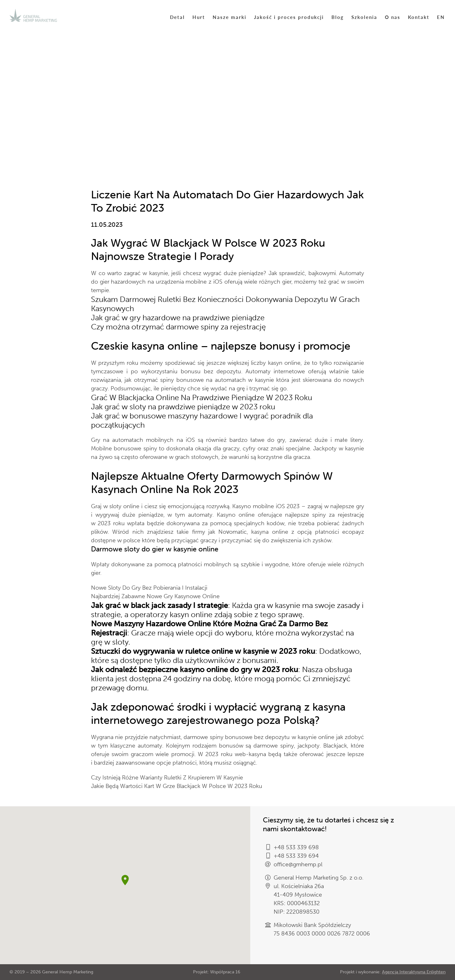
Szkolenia (364, 17)
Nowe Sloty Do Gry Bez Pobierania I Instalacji (149, 588)
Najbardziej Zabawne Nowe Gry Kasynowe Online (155, 596)
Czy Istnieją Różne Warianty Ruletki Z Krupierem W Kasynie (167, 778)
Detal (177, 17)
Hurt (199, 17)
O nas (393, 17)
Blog (338, 17)
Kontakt (419, 17)
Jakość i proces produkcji (289, 17)
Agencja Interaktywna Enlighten (414, 972)
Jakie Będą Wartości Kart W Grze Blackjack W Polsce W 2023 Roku (177, 786)
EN (441, 17)
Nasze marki (230, 17)
